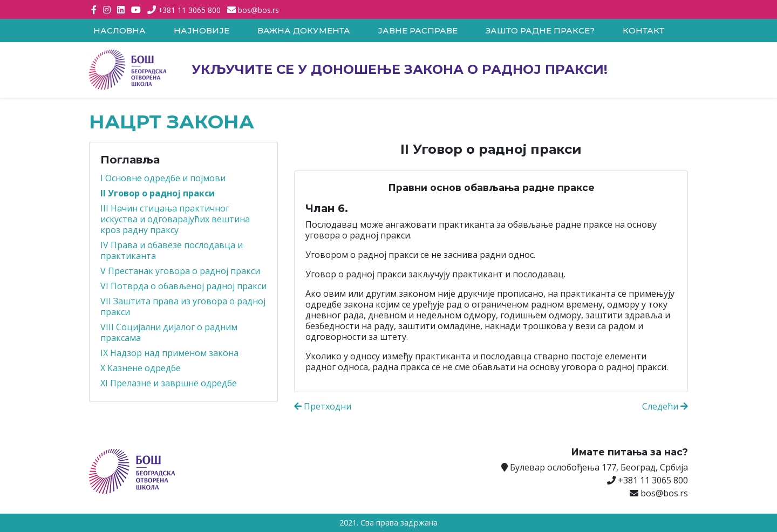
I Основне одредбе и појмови (163, 178)
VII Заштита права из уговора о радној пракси (183, 306)
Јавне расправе (418, 30)
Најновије (202, 30)
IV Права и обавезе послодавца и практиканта (172, 250)
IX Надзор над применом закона (169, 353)
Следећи (665, 406)
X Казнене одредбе (141, 368)
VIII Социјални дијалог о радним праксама (169, 332)
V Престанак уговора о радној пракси (180, 271)
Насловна (120, 30)
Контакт (643, 30)
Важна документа (304, 30)
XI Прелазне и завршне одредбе (169, 383)
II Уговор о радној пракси (158, 193)
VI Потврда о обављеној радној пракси (183, 286)
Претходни (323, 406)
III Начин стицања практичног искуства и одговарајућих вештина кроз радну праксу (175, 219)
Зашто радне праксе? (540, 30)
